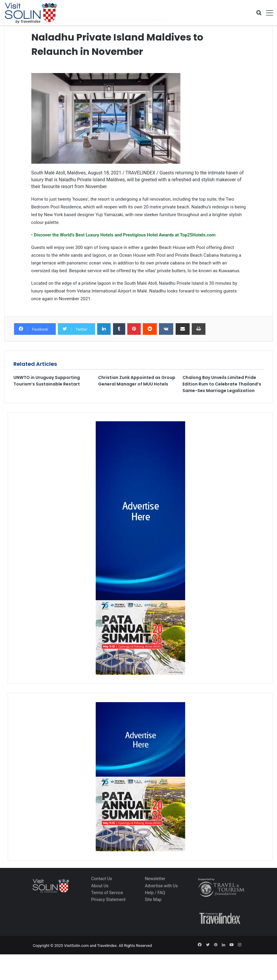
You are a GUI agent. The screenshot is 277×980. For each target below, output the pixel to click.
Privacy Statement (109, 900)
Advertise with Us (161, 886)
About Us (100, 886)
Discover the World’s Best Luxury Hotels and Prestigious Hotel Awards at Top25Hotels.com (124, 235)
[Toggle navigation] (267, 13)
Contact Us (102, 879)
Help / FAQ (155, 893)
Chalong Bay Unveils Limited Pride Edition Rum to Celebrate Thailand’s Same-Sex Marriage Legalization (222, 384)
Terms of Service (107, 893)
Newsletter (155, 879)
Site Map (153, 900)
